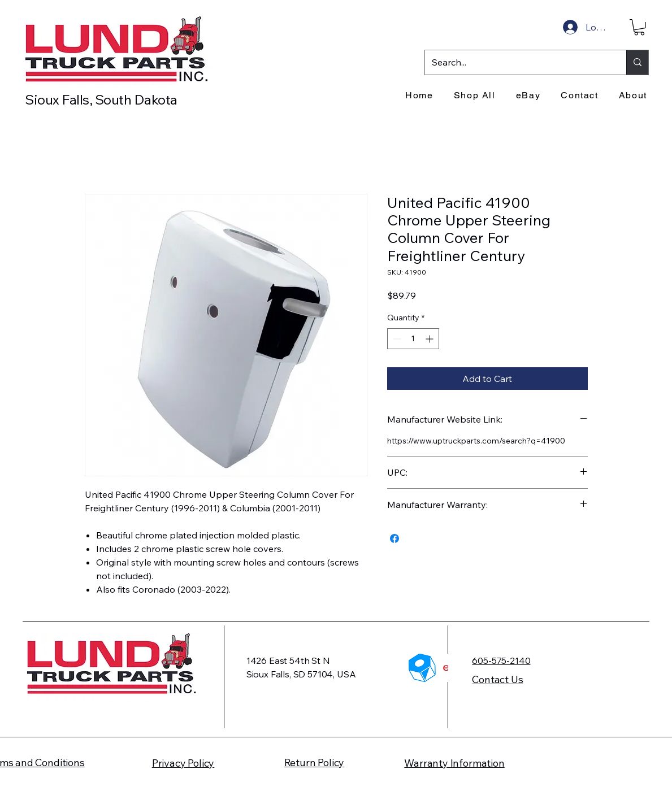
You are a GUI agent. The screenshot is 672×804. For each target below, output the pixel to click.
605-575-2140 (501, 660)
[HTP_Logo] (423, 668)
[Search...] (517, 62)
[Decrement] (396, 339)
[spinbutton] (413, 339)
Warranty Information (454, 763)
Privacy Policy (183, 763)
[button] (639, 27)
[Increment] (430, 339)
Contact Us (497, 679)
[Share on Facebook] (394, 538)
